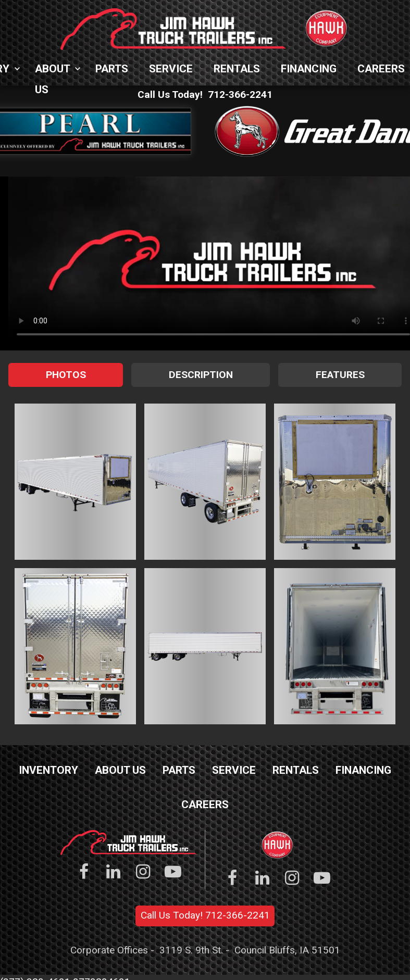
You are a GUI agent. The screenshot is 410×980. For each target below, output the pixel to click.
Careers (205, 805)
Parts (112, 69)
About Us (52, 71)
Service (171, 69)
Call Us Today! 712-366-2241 (205, 915)
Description (201, 375)
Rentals (237, 69)
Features (340, 375)
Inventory (48, 770)
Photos (66, 375)
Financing (309, 69)
